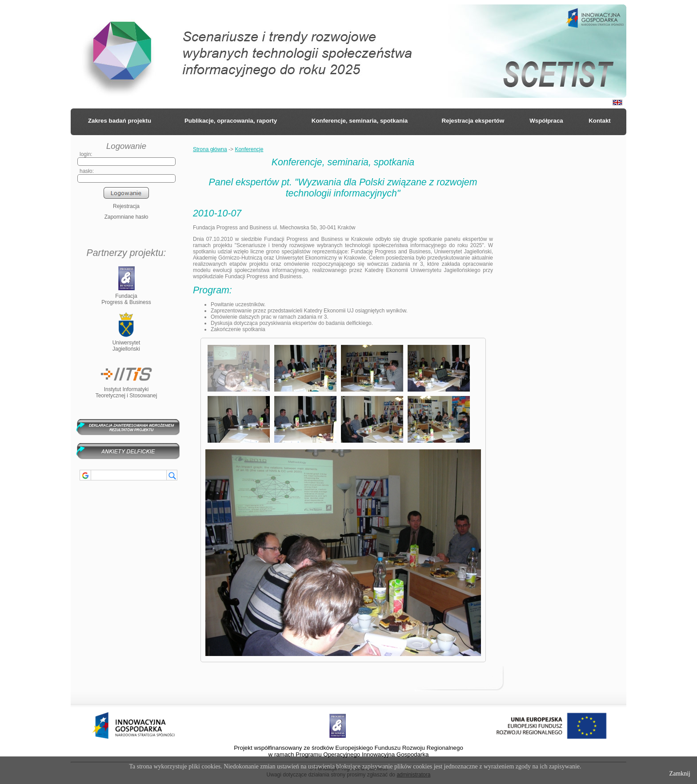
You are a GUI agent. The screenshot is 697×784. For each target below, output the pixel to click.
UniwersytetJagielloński (126, 343)
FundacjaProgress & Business (126, 296)
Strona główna (210, 149)
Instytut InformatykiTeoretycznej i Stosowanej (126, 389)
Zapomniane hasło (126, 217)
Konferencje (249, 149)
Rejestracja (126, 206)
